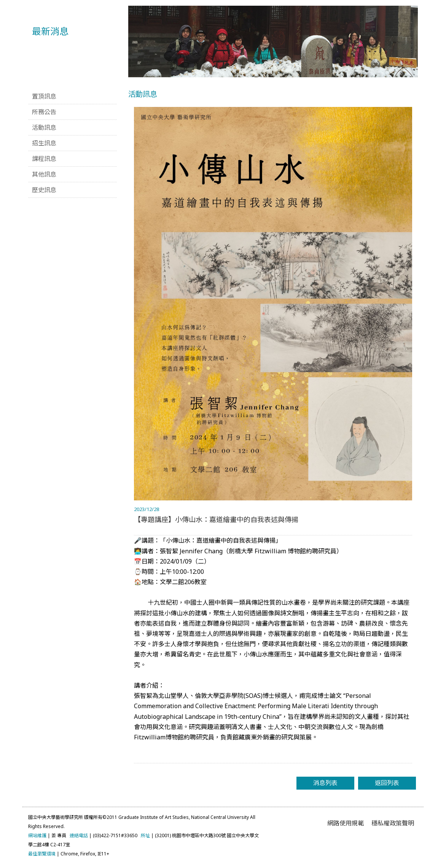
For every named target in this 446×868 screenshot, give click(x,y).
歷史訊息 (44, 190)
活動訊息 (44, 127)
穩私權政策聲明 (393, 823)
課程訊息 (44, 159)
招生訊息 (44, 143)
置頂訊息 (44, 96)
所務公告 (44, 112)
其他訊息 (44, 174)
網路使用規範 (346, 823)
